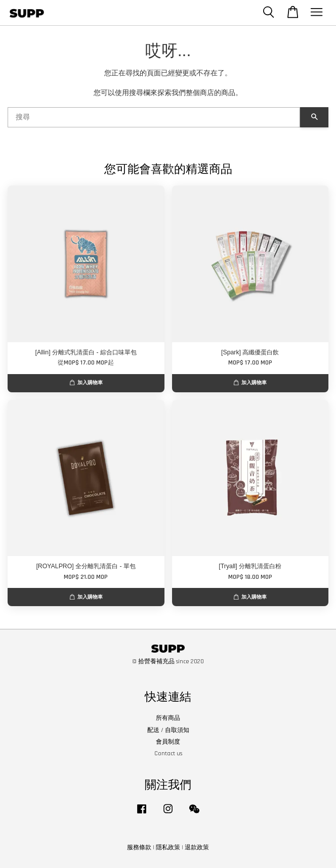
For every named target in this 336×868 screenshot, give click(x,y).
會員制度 (168, 742)
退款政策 (197, 848)
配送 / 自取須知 (168, 730)
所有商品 (168, 718)
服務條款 (139, 848)
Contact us (168, 753)
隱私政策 (168, 848)
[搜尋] (154, 117)
